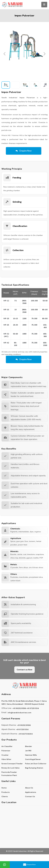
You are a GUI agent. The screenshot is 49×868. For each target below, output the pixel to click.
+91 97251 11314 (33, 708)
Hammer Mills (31, 755)
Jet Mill (28, 751)
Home (4, 788)
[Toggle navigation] (44, 5)
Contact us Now (24, 670)
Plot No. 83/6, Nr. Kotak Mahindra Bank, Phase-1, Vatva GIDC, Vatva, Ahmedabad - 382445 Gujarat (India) (24, 703)
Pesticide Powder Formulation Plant (9, 774)
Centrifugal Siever (33, 759)
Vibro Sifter (6, 759)
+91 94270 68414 (26, 734)
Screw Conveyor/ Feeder (12, 764)
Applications (31, 792)
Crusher (5, 755)
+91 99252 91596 (19, 708)
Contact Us (30, 796)
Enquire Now (29, 865)
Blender (29, 746)
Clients (5, 796)
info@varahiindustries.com (20, 713)
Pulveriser (6, 751)
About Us (29, 788)
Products (6, 792)
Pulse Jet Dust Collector (36, 764)
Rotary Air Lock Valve (10, 768)
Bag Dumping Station (34, 768)
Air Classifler (7, 746)
